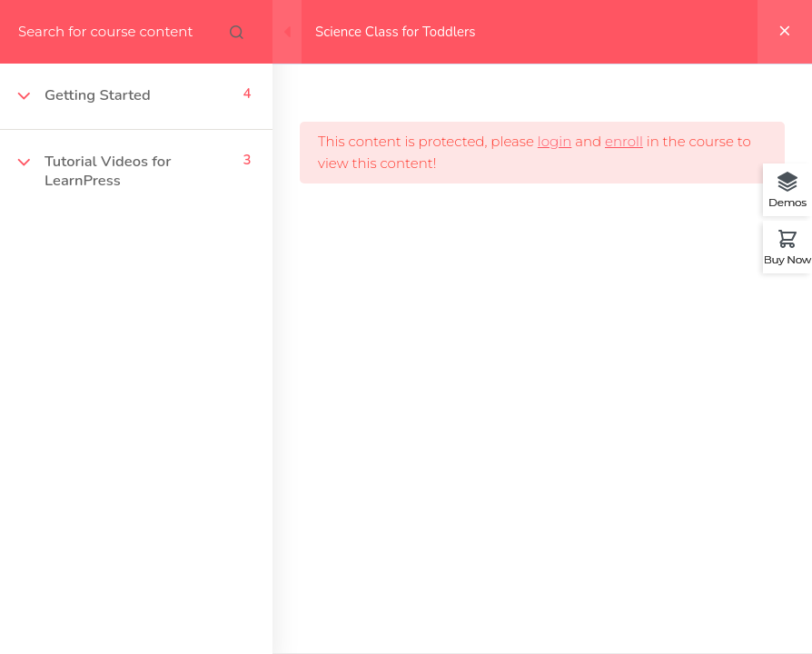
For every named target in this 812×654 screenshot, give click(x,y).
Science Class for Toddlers (396, 32)
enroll (624, 141)
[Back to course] (785, 32)
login (555, 141)
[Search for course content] (236, 32)
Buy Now (787, 259)
